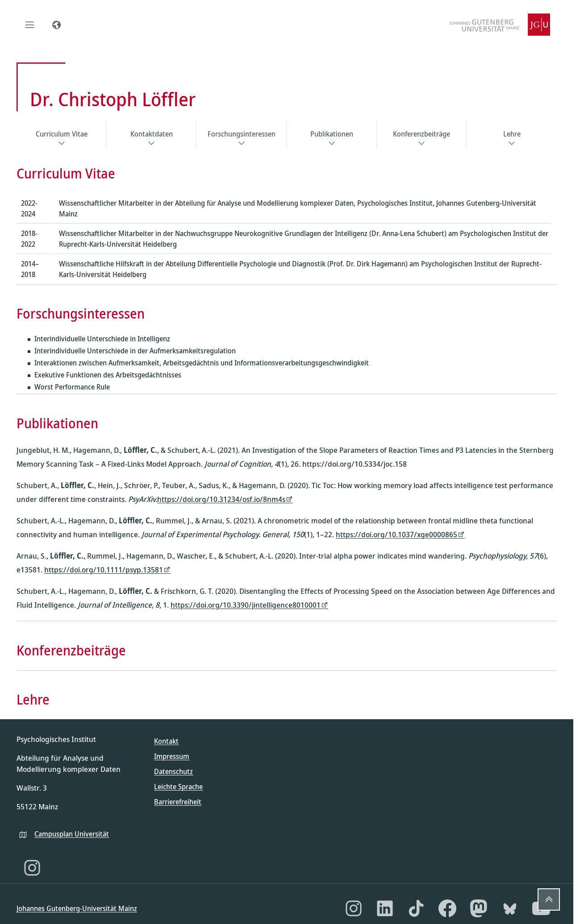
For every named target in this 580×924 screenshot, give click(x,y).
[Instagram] (32, 868)
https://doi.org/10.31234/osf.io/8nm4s (221, 499)
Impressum (172, 756)
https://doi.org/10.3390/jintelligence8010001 (246, 605)
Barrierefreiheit (178, 802)
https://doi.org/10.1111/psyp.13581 (104, 570)
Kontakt (166, 741)
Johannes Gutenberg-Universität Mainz (77, 908)
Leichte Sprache (178, 787)
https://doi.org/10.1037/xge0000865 (396, 534)
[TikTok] (416, 908)
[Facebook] (447, 908)
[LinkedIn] (385, 908)
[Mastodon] (479, 908)
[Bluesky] (510, 908)
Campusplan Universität (72, 834)
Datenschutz (173, 771)
